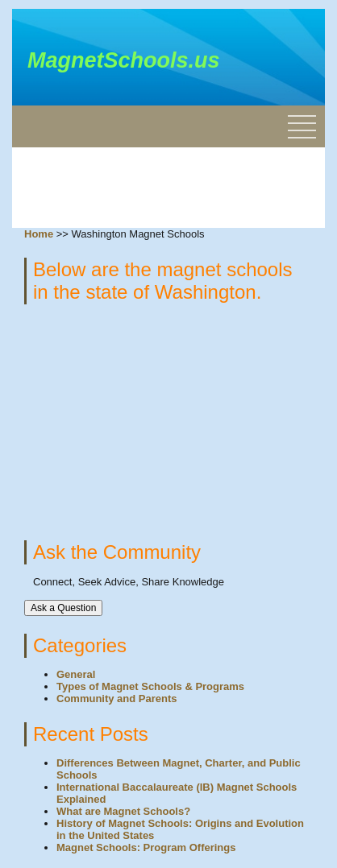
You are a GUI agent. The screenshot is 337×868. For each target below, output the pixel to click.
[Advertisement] (153, 188)
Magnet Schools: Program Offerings (146, 847)
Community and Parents (117, 699)
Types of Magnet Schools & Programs (150, 686)
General (76, 674)
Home (39, 234)
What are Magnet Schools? (123, 811)
